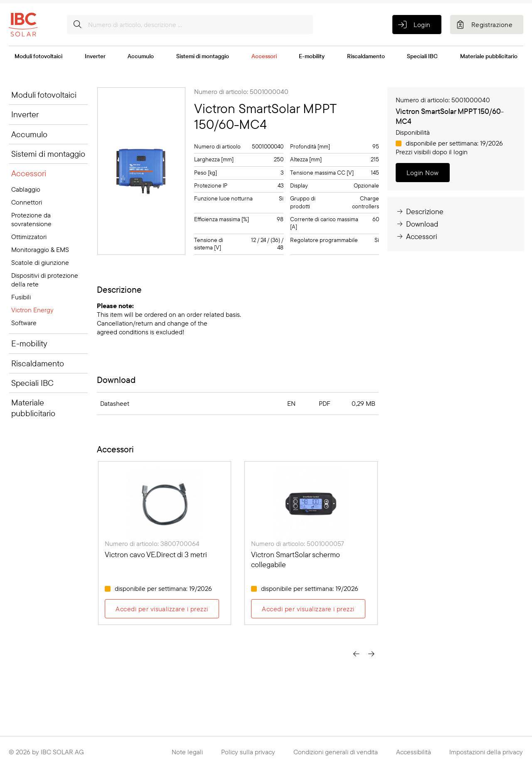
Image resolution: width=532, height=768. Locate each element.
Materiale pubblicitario (489, 56)
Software (24, 323)
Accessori (264, 56)
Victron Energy (32, 310)
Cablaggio (26, 189)
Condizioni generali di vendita (336, 752)
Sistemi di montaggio (203, 56)
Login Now (422, 173)
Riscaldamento (366, 56)
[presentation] (356, 654)
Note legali (187, 752)
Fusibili (21, 297)
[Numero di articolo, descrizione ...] (190, 25)
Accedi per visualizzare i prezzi (162, 609)
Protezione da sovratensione (31, 219)
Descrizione (420, 211)
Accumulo (141, 56)
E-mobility (312, 56)
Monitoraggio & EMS (40, 249)
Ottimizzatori (29, 237)
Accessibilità (414, 752)
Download (417, 224)
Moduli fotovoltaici (38, 56)
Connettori (27, 202)
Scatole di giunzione (40, 262)
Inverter (95, 56)
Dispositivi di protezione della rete (45, 280)
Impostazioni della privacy (486, 752)
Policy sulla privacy (248, 752)
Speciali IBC (422, 56)
